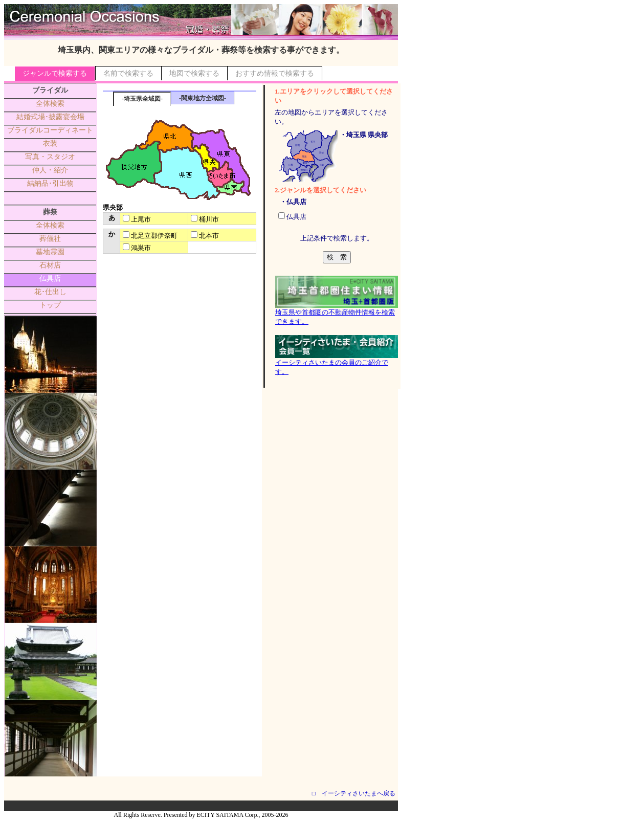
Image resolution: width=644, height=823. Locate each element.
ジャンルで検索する (55, 73)
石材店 (50, 265)
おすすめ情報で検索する (275, 73)
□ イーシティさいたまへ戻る (354, 793)
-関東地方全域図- (203, 98)
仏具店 (50, 279)
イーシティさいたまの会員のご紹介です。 (337, 364)
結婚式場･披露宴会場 (50, 117)
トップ (50, 305)
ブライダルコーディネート (50, 130)
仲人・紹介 (50, 170)
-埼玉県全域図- (142, 99)
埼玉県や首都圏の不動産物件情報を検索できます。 (337, 314)
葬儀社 (50, 239)
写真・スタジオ (50, 157)
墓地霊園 (50, 252)
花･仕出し (50, 292)
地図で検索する (194, 73)
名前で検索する (128, 73)
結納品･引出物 (50, 183)
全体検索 (50, 104)
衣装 (50, 143)
